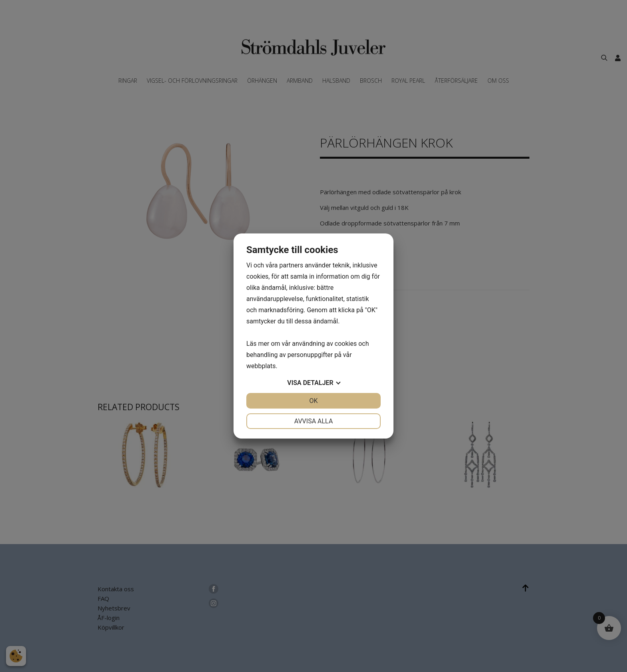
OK (313, 401)
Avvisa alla (314, 421)
